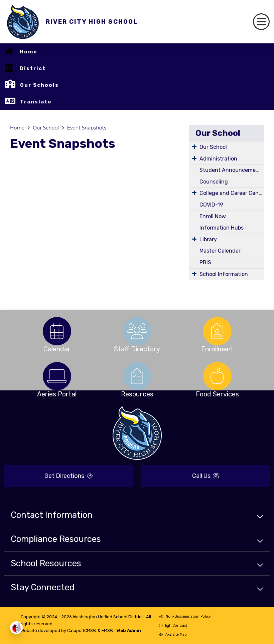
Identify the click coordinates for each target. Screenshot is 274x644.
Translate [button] (36, 102)
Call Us (206, 476)
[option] (57, 331)
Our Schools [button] (39, 85)
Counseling (214, 182)
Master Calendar (220, 251)
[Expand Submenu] (194, 146)
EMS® (108, 630)
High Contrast (175, 625)
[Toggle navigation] (261, 22)
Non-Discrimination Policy (185, 616)
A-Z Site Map (173, 634)
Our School (46, 128)
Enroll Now (213, 216)
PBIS (205, 262)
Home (29, 52)
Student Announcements (232, 170)
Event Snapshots (87, 128)
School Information (224, 274)
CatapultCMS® (82, 630)
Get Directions (69, 476)
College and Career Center (232, 193)
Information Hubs (222, 228)
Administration (218, 159)
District (33, 68)
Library (208, 239)
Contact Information (52, 515)
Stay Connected (43, 587)
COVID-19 (211, 205)
